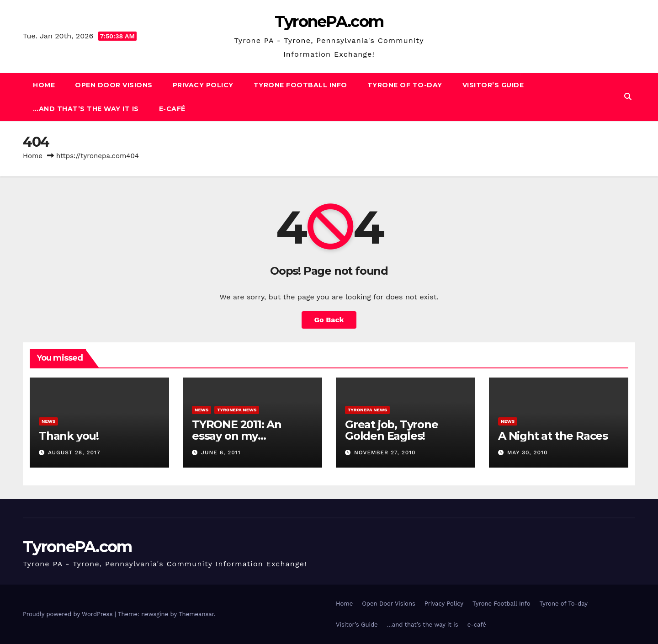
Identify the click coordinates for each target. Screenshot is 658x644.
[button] (628, 97)
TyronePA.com (329, 21)
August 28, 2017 (74, 452)
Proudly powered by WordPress (69, 614)
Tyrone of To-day (405, 85)
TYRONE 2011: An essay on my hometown (237, 436)
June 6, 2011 (221, 452)
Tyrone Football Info (300, 85)
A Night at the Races (553, 436)
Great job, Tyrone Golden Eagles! (392, 430)
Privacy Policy (203, 85)
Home (44, 85)
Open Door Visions (114, 85)
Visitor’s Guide (493, 85)
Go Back (329, 320)
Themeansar (196, 614)
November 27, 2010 (385, 452)
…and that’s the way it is (86, 109)
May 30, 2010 (528, 452)
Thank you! (69, 436)
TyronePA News (237, 410)
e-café (172, 109)
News (48, 421)
